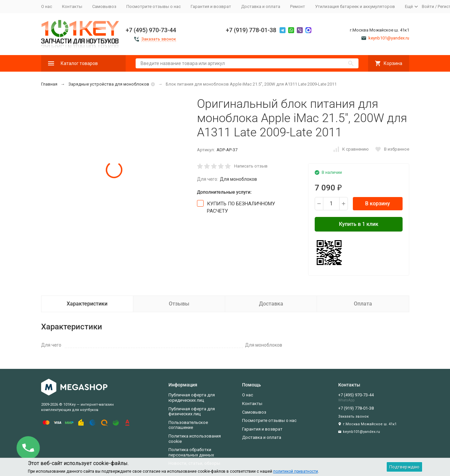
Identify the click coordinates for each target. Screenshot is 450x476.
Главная (49, 84)
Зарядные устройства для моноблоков (109, 84)
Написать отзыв (251, 166)
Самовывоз (104, 6)
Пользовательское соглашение (188, 425)
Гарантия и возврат (211, 6)
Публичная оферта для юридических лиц (192, 398)
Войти (428, 6)
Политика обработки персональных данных (191, 452)
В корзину (378, 204)
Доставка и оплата (261, 6)
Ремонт (298, 6)
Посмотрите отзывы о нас (154, 6)
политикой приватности (296, 471)
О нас (47, 6)
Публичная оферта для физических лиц (192, 411)
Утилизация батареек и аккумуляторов (355, 6)
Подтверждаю (404, 467)
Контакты (72, 6)
